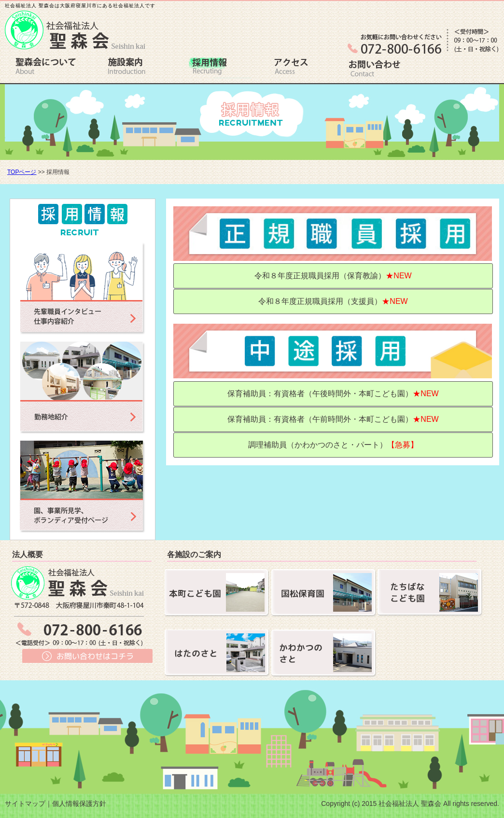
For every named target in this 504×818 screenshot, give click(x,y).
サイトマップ (25, 804)
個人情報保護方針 (79, 804)
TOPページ (22, 172)
